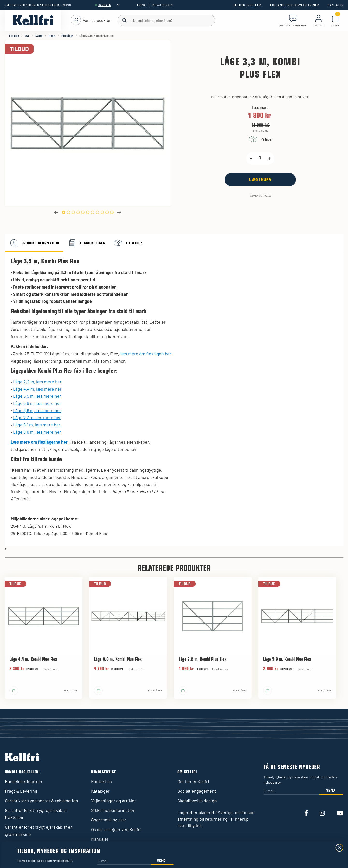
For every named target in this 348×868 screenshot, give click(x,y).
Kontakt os (101, 781)
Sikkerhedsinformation (113, 810)
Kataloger (100, 791)
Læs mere (260, 107)
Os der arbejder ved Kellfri (116, 829)
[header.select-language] (109, 5)
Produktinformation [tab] (34, 243)
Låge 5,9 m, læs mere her (37, 403)
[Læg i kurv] (260, 180)
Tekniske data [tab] (86, 243)
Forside (14, 36)
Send (331, 790)
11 (112, 212)
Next (119, 212)
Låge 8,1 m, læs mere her (37, 425)
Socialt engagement (197, 791)
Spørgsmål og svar (109, 820)
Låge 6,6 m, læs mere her (37, 410)
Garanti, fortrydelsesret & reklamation (41, 801)
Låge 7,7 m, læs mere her (37, 417)
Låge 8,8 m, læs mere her (37, 432)
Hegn (52, 36)
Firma (141, 5)
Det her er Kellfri (248, 5)
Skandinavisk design (197, 801)
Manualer (335, 5)
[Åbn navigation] (91, 20)
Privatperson (162, 5)
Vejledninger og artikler (114, 801)
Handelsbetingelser (24, 781)
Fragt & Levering (21, 791)
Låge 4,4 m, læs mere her (37, 389)
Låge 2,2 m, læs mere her (37, 382)
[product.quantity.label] (260, 158)
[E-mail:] (291, 791)
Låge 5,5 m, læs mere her (37, 396)
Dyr (27, 36)
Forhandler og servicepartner (294, 5)
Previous (56, 212)
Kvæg (39, 36)
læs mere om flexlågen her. (146, 354)
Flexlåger (67, 36)
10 (107, 212)
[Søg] (166, 20)
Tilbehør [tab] (127, 243)
